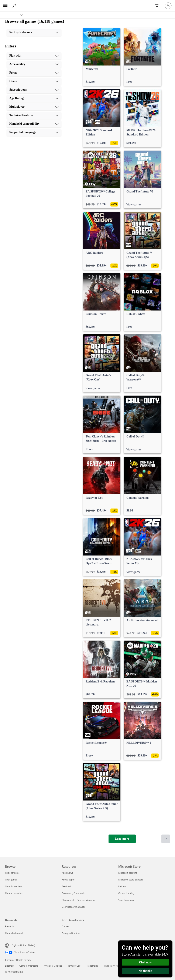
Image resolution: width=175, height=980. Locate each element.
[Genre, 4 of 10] (34, 81)
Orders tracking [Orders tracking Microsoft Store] (126, 893)
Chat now (145, 962)
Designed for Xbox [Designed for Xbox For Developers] (71, 933)
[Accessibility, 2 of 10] (34, 64)
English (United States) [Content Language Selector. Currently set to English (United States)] (23, 945)
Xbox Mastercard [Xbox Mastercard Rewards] (14, 933)
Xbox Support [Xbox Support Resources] (69, 880)
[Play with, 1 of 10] (34, 56)
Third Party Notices (114, 966)
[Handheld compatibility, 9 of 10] (34, 124)
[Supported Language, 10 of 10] (34, 132)
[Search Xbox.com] (15, 6)
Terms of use (74, 966)
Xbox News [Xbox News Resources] (67, 873)
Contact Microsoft (29, 966)
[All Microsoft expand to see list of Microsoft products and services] (5, 6)
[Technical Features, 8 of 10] (34, 115)
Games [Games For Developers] (65, 926)
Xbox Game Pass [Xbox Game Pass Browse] (14, 886)
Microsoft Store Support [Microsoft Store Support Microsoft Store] (131, 880)
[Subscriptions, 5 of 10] (34, 90)
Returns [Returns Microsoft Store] (122, 886)
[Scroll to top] (166, 839)
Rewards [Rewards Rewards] (10, 926)
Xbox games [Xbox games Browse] (11, 880)
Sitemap (9, 966)
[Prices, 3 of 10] (34, 73)
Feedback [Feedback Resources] (67, 886)
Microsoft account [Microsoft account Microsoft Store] (128, 873)
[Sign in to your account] (168, 6)
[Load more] (122, 839)
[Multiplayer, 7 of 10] (34, 107)
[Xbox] (11, 15)
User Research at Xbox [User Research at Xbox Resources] (73, 907)
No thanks (145, 971)
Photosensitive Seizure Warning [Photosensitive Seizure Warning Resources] (78, 900)
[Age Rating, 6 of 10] (34, 98)
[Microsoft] (87, 3)
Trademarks (92, 966)
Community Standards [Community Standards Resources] (73, 893)
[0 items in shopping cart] (158, 6)
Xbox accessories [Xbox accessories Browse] (14, 893)
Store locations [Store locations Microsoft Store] (126, 900)
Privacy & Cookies (53, 966)
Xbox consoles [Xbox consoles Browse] (12, 873)
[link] (102, 57)
